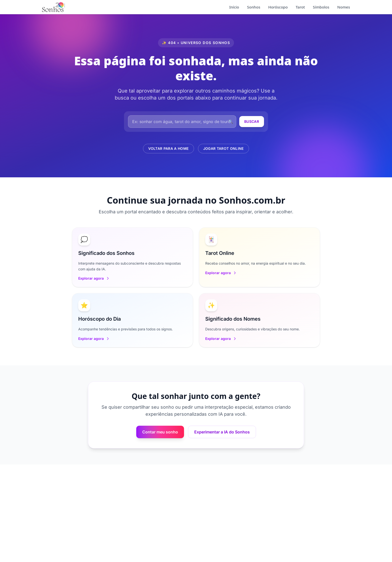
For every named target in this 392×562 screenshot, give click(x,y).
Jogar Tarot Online (223, 148)
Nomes (344, 7)
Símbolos (321, 7)
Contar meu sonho (160, 432)
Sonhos (254, 7)
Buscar (252, 121)
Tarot (300, 7)
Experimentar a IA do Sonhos (222, 432)
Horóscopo (278, 7)
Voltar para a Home (168, 148)
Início (234, 7)
